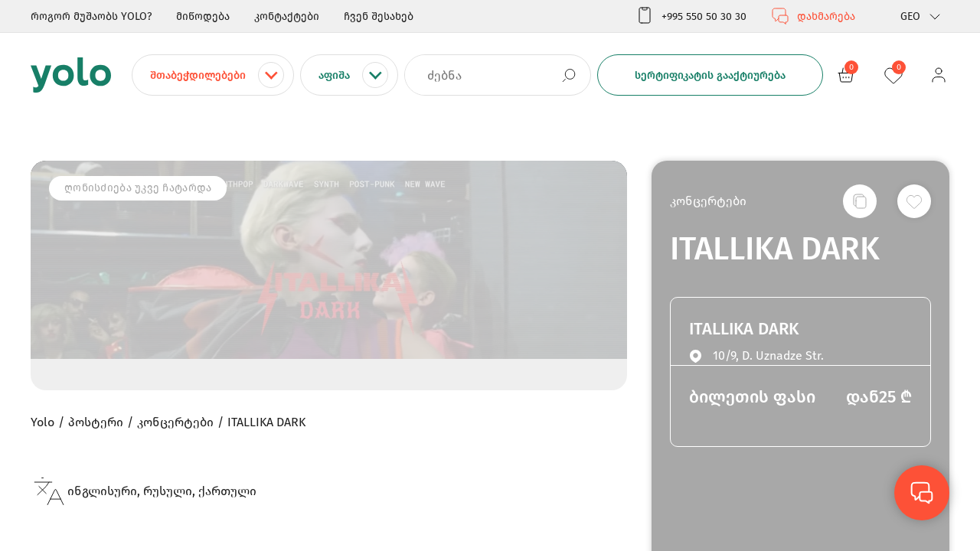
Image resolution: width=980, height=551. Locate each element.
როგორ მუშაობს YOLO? (91, 16)
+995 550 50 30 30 (691, 16)
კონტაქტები (287, 16)
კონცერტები (708, 201)
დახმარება (813, 16)
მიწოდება (203, 16)
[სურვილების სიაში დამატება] (914, 201)
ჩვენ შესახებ (379, 16)
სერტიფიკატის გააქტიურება (710, 75)
